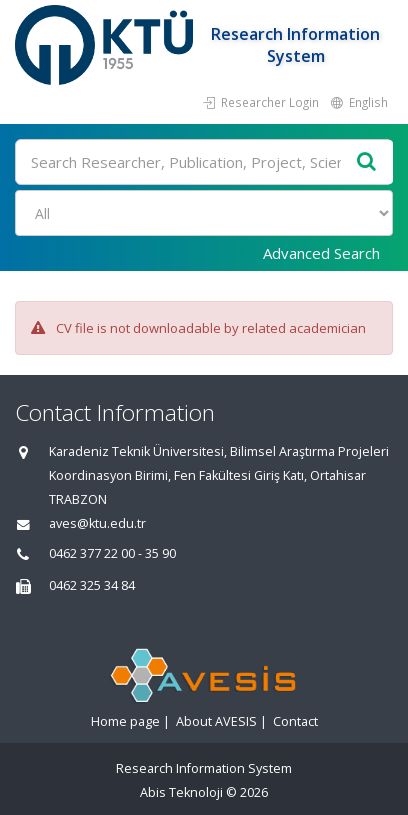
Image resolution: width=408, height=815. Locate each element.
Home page (125, 721)
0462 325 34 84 (92, 585)
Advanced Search (321, 253)
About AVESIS (216, 721)
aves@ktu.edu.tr (97, 523)
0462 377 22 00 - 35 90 (112, 553)
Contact (295, 721)
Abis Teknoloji (181, 792)
